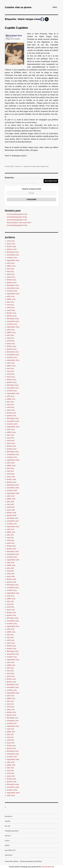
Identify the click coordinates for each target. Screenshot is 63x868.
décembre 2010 (13, 751)
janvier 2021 (12, 416)
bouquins (19, 166)
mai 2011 (10, 737)
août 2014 (11, 629)
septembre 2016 (13, 560)
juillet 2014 (11, 632)
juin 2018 (10, 502)
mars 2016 (11, 576)
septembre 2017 (13, 526)
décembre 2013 (13, 651)
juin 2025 (10, 269)
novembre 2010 (13, 754)
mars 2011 (11, 743)
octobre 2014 (12, 624)
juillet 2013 (11, 665)
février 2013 (11, 679)
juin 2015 (10, 601)
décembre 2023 (13, 319)
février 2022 (12, 380)
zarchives (8, 855)
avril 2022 (11, 374)
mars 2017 (11, 543)
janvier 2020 (12, 449)
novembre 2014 (13, 621)
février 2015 (11, 612)
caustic (8, 821)
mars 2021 (11, 410)
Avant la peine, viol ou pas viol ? (19, 222)
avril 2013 (10, 673)
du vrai (7, 826)
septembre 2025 (13, 260)
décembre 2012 (13, 685)
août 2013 (11, 662)
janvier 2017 (11, 549)
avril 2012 (11, 707)
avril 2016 (11, 574)
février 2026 (12, 246)
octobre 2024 (12, 291)
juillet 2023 (11, 332)
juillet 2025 (11, 266)
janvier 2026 (12, 249)
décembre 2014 (13, 618)
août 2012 (11, 696)
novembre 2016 (13, 554)
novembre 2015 (13, 587)
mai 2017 (10, 538)
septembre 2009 (13, 793)
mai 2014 (10, 637)
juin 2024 (10, 302)
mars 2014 (11, 643)
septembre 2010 (13, 759)
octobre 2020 (12, 424)
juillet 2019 (11, 465)
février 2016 (11, 579)
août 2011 (10, 729)
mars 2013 (11, 676)
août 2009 (11, 795)
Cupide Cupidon (16, 28)
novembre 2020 (13, 421)
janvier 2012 (12, 715)
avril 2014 (11, 640)
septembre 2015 (13, 593)
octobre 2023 (12, 324)
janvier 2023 (12, 349)
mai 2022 (10, 371)
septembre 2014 (13, 626)
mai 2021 (10, 404)
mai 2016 (10, 571)
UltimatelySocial (48, 867)
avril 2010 (11, 773)
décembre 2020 (13, 418)
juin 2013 (10, 668)
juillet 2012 (11, 698)
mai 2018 (10, 504)
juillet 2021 (11, 399)
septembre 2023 (13, 327)
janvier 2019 (12, 482)
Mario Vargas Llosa (43, 166)
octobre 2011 (12, 723)
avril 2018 (11, 507)
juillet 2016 (11, 565)
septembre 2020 (13, 427)
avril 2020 (11, 441)
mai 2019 (10, 471)
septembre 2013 (13, 660)
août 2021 (11, 396)
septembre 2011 (13, 726)
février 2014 (11, 646)
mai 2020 (10, 438)
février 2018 (11, 513)
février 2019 (11, 479)
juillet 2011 (11, 732)
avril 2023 (11, 341)
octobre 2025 (12, 258)
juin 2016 (10, 568)
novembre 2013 (13, 654)
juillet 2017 (11, 532)
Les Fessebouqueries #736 (17, 225)
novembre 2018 (13, 488)
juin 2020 (10, 435)
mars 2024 (11, 310)
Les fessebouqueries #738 (17, 217)
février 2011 (11, 746)
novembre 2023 (13, 321)
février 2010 (11, 779)
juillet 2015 (11, 599)
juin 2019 (10, 468)
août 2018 (11, 496)
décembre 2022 (13, 352)
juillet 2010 (11, 765)
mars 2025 (11, 277)
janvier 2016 (12, 582)
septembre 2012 (13, 693)
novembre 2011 (13, 721)
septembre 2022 (13, 360)
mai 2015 (10, 604)
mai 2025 (10, 271)
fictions (8, 836)
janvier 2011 (11, 748)
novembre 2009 (13, 787)
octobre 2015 (12, 590)
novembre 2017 (13, 521)
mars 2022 (11, 377)
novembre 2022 (13, 355)
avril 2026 (11, 241)
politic (7, 845)
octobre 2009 (12, 790)
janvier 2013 (11, 682)
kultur (7, 841)
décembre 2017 (13, 518)
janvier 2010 (12, 782)
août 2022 (11, 363)
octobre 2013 (12, 657)
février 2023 (11, 346)
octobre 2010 (12, 757)
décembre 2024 (13, 285)
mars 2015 (11, 610)
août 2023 (11, 330)
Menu (55, 7)
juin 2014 (10, 635)
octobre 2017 (12, 524)
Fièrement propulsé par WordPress (31, 861)
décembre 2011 (13, 718)
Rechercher (9, 178)
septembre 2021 (13, 393)
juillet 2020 (11, 432)
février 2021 (11, 413)
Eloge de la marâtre (30, 166)
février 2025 (12, 280)
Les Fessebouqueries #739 (17, 214)
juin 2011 (10, 734)
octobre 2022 (12, 357)
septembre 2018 (13, 493)
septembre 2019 (13, 460)
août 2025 (11, 263)
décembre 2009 (13, 784)
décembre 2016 (13, 551)
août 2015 (11, 596)
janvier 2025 (12, 283)
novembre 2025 (13, 255)
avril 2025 (11, 274)
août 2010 (11, 762)
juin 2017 (10, 535)
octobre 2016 (12, 557)
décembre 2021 (13, 385)
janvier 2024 (12, 316)
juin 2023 (10, 335)
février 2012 (11, 712)
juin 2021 (10, 402)
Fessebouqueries (12, 831)
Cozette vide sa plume (18, 7)
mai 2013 (10, 671)
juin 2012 (10, 701)
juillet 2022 (11, 366)
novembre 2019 (13, 454)
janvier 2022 (12, 382)
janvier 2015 (12, 615)
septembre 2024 (13, 294)
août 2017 (11, 529)
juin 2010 (10, 768)
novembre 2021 (13, 388)
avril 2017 (10, 540)
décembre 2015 (13, 585)
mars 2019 (11, 477)
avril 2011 (10, 740)
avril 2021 (11, 407)
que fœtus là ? (10, 850)
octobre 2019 (12, 457)
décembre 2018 (13, 485)
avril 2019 (11, 474)
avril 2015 (11, 607)
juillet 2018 (11, 499)
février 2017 (11, 546)
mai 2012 (10, 704)
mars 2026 (11, 244)
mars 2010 (11, 776)
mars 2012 (11, 709)
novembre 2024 (13, 288)
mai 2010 (10, 770)
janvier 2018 (12, 515)
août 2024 (11, 296)
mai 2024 (10, 305)
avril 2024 (11, 307)
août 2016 (11, 563)
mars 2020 (11, 443)
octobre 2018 (12, 490)
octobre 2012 (12, 690)
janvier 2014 (12, 648)
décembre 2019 (13, 452)
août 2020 (11, 429)
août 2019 (11, 463)
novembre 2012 (13, 687)
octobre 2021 (12, 391)
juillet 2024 (11, 299)
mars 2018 (11, 510)
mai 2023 (10, 338)
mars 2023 (11, 343)
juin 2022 (10, 368)
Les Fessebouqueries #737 (17, 220)
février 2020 (12, 446)
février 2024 (12, 313)
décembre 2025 (13, 252)
